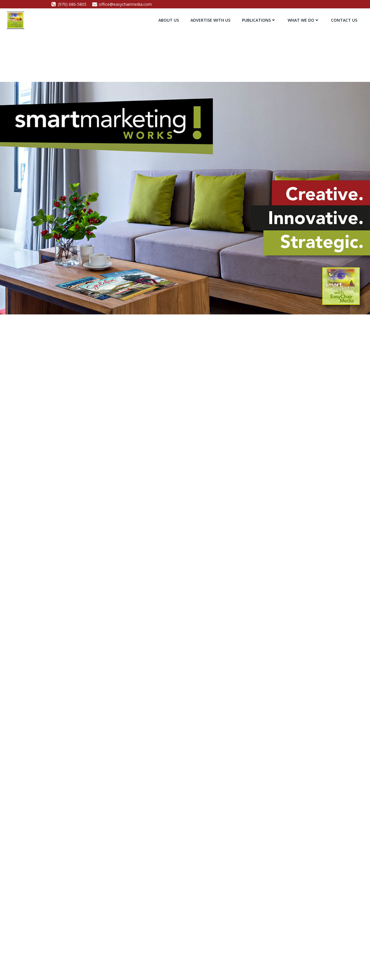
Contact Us (344, 20)
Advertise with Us (210, 20)
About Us (169, 20)
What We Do (304, 20)
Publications (259, 20)
